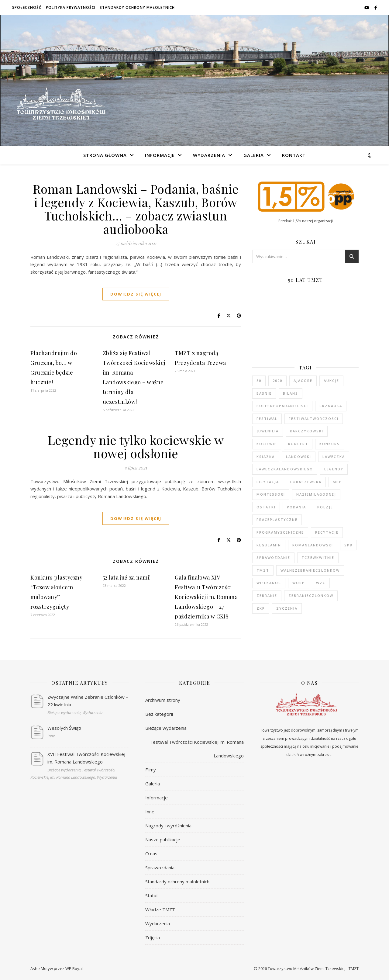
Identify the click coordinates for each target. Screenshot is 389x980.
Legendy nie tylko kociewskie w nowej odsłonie (136, 447)
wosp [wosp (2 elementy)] (299, 583)
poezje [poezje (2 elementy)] (325, 507)
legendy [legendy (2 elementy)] (334, 469)
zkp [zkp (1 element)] (261, 608)
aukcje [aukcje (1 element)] (331, 381)
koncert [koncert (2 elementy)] (298, 444)
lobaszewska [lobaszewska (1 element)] (306, 482)
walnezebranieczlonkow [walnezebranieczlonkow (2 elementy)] (310, 570)
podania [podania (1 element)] (296, 507)
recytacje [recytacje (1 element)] (327, 532)
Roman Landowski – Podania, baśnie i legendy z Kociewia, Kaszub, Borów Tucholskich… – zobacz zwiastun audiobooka (136, 209)
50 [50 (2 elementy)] (259, 381)
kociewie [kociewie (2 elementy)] (267, 444)
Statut (152, 895)
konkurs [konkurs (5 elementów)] (330, 444)
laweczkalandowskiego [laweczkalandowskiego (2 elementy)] (285, 469)
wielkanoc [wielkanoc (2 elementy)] (269, 583)
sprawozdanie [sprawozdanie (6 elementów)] (273, 558)
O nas (151, 854)
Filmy (151, 770)
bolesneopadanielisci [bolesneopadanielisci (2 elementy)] (282, 406)
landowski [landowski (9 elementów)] (299, 457)
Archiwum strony (163, 700)
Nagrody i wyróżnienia (168, 826)
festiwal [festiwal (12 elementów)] (267, 419)
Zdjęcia (153, 937)
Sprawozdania (160, 867)
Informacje (160, 155)
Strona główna (105, 155)
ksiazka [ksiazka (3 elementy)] (266, 457)
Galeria (254, 155)
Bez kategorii (159, 714)
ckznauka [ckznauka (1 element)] (331, 406)
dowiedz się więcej (136, 294)
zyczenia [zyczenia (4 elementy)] (287, 608)
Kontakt (294, 155)
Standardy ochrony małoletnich (137, 7)
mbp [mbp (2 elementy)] (337, 482)
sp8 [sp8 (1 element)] (348, 545)
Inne (150, 812)
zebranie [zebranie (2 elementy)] (267, 596)
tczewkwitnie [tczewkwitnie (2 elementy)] (318, 558)
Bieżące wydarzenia (166, 728)
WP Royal (74, 968)
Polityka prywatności (71, 7)
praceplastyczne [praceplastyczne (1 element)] (277, 519)
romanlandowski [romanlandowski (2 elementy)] (313, 545)
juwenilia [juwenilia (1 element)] (268, 431)
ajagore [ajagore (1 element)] (303, 381)
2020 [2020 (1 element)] (277, 381)
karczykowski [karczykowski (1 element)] (307, 431)
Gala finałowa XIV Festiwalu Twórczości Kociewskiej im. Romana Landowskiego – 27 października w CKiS (206, 597)
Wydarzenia (209, 155)
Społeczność (27, 7)
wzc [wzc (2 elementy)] (321, 583)
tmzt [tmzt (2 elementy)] (263, 570)
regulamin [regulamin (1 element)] (269, 545)
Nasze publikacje (163, 840)
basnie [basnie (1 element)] (264, 393)
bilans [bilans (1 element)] (291, 393)
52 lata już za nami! (127, 577)
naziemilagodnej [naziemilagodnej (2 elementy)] (316, 494)
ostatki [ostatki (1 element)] (266, 507)
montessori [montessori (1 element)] (271, 494)
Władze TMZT (160, 909)
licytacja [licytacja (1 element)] (268, 482)
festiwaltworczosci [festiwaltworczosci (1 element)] (314, 419)
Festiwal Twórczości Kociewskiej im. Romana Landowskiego (197, 749)
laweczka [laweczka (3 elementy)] (334, 457)
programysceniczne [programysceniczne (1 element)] (280, 532)
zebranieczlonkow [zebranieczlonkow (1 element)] (311, 596)
